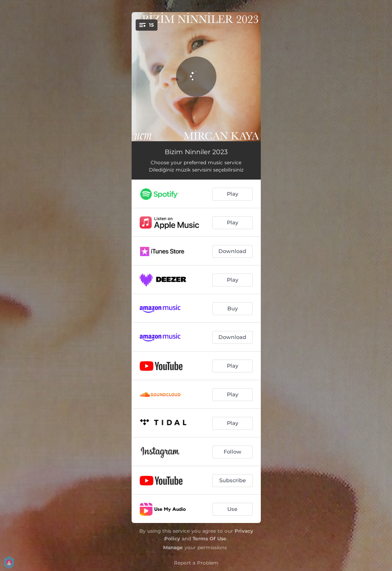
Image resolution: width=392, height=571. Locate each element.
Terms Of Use (210, 539)
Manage (173, 547)
